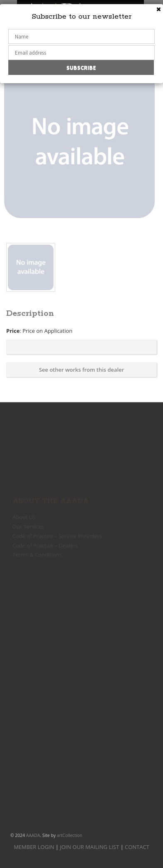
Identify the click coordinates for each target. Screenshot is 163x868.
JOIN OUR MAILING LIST (89, 847)
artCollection (70, 835)
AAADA (33, 835)
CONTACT (137, 847)
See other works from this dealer (81, 370)
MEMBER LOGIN (34, 847)
